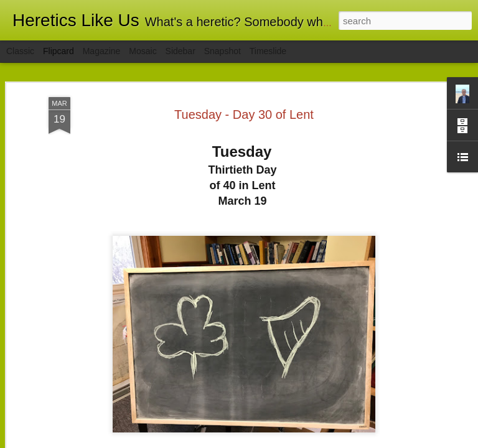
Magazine (102, 51)
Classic (20, 51)
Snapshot (223, 51)
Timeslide (268, 51)
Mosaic (143, 51)
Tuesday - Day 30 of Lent (244, 114)
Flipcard (59, 51)
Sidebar (180, 51)
